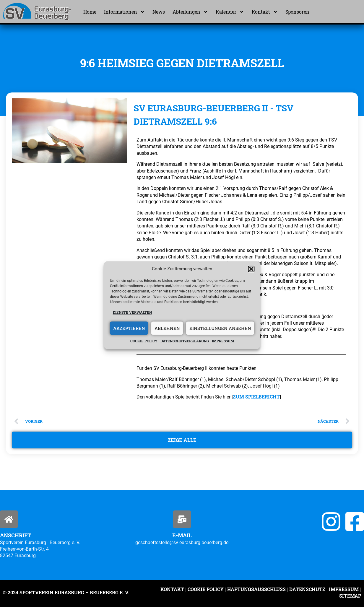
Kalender (230, 12)
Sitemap (350, 599)
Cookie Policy (206, 592)
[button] (251, 269)
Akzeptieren (129, 328)
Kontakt (265, 12)
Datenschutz (307, 592)
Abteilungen (190, 12)
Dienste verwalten (132, 312)
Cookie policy (144, 341)
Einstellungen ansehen (220, 328)
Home (90, 12)
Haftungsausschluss (256, 592)
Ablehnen (167, 328)
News (159, 12)
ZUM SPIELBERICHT (256, 397)
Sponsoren (297, 12)
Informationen (124, 12)
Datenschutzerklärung (185, 341)
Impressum (223, 341)
